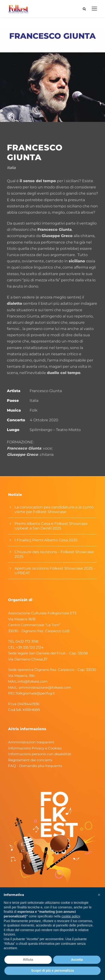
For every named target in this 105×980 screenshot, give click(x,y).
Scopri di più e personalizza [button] (52, 970)
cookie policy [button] (71, 916)
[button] (99, 895)
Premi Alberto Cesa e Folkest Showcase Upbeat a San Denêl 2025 (51, 526)
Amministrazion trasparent (31, 742)
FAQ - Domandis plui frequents (35, 766)
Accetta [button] (77, 960)
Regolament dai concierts (30, 760)
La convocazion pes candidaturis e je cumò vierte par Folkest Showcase (54, 509)
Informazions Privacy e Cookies (35, 748)
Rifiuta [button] (28, 960)
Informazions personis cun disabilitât (40, 754)
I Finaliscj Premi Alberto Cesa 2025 (46, 540)
